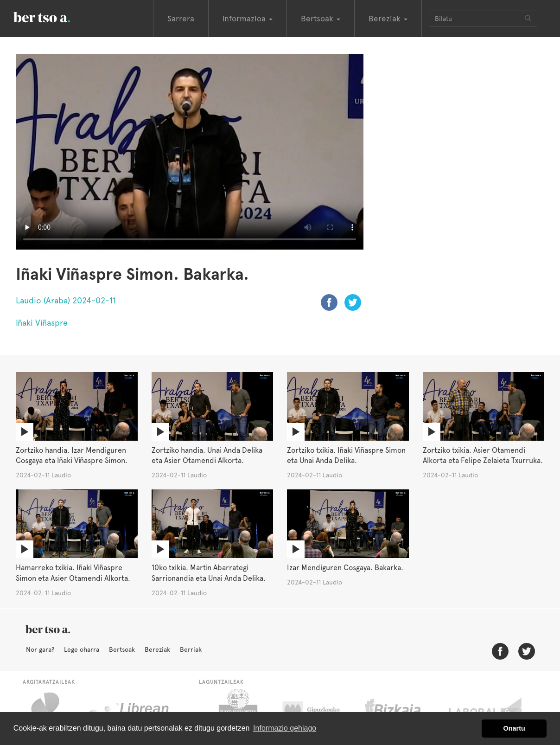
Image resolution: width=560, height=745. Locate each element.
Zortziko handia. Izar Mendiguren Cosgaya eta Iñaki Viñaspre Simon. (72, 456)
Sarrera (181, 19)
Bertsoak (122, 649)
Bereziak (157, 649)
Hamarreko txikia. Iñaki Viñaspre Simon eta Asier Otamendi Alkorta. (73, 573)
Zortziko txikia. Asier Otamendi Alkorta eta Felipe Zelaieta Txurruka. (483, 456)
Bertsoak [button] (321, 19)
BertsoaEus (55, 16)
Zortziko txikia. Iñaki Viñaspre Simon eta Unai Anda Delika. (346, 456)
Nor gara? (40, 649)
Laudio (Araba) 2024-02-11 (66, 300)
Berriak (191, 649)
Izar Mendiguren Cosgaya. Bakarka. (345, 568)
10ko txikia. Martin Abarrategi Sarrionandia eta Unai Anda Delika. (209, 573)
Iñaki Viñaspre (42, 323)
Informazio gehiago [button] (285, 728)
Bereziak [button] (388, 19)
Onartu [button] (514, 728)
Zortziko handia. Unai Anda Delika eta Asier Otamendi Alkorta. (207, 456)
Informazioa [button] (248, 19)
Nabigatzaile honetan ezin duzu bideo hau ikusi (190, 152)
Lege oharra (82, 649)
